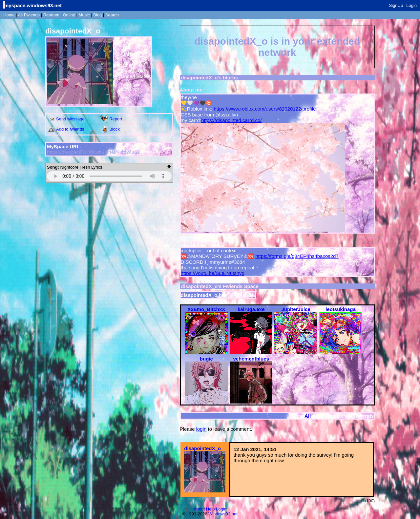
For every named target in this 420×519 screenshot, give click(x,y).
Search (112, 15)
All (29, 15)
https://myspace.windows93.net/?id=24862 (93, 152)
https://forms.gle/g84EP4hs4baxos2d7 (297, 256)
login (201, 429)
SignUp (396, 5)
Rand (51, 15)
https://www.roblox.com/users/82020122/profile (265, 109)
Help (210, 509)
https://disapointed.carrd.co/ (231, 120)
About (199, 509)
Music (84, 15)
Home (9, 15)
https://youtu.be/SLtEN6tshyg (213, 273)
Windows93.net (223, 514)
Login (411, 5)
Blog (97, 15)
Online (69, 15)
